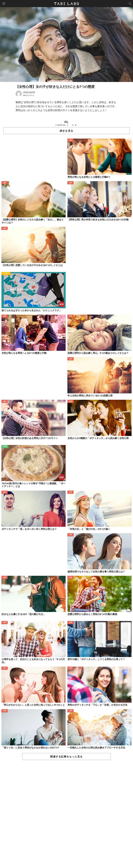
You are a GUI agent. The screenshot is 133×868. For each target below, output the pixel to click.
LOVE (70, 140)
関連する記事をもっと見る (66, 757)
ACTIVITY (6, 274)
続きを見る (66, 131)
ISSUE (5, 447)
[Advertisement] (66, 814)
